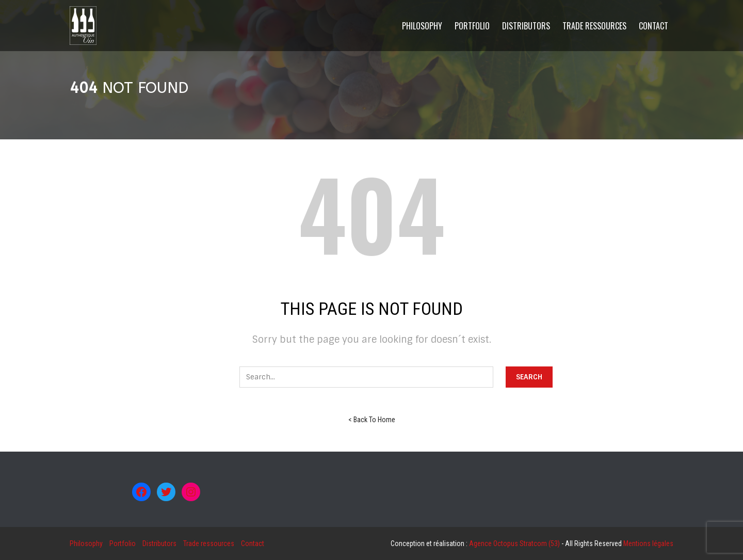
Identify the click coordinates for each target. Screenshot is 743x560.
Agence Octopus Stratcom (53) (514, 543)
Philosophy (86, 543)
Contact (253, 543)
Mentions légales (648, 543)
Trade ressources (209, 543)
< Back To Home (372, 420)
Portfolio (123, 543)
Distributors (159, 543)
